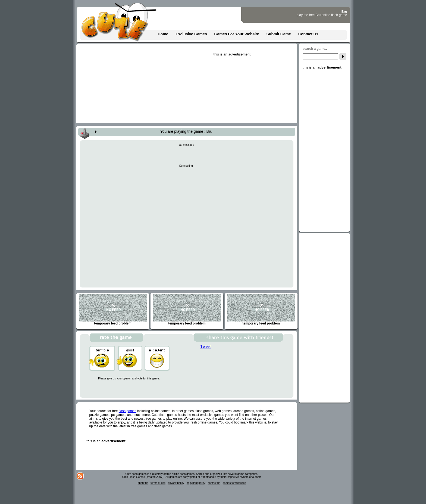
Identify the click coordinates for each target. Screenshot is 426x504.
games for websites (234, 483)
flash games (128, 411)
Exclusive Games (191, 34)
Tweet (206, 346)
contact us (214, 483)
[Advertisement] (254, 90)
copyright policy (196, 483)
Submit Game (279, 34)
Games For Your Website (237, 34)
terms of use (158, 483)
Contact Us (308, 34)
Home (163, 34)
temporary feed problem (113, 310)
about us (143, 483)
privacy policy (176, 483)
